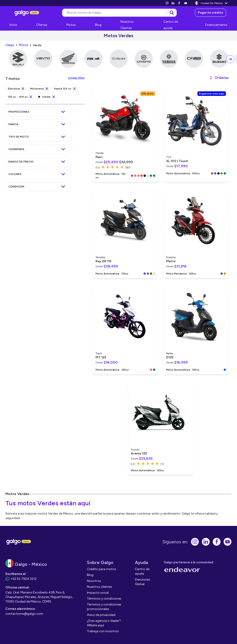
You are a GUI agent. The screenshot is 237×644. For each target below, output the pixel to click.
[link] (167, 3)
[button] (219, 78)
